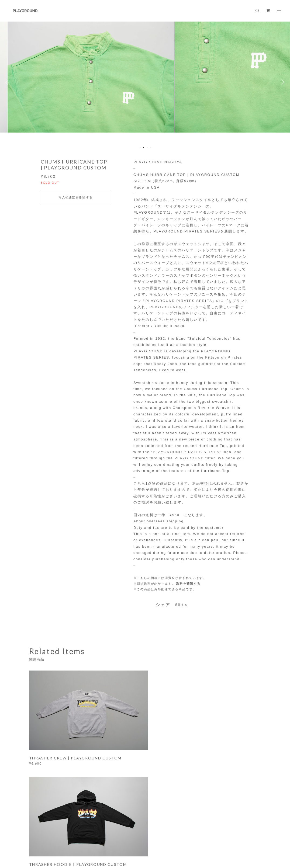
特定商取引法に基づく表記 (121, 841)
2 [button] (144, 147)
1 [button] (140, 147)
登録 (229, 783)
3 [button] (147, 147)
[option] (145, 82)
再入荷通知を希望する (75, 197)
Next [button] (282, 82)
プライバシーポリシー (80, 841)
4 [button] (151, 147)
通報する (181, 605)
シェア (163, 605)
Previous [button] (8, 82)
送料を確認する (188, 584)
